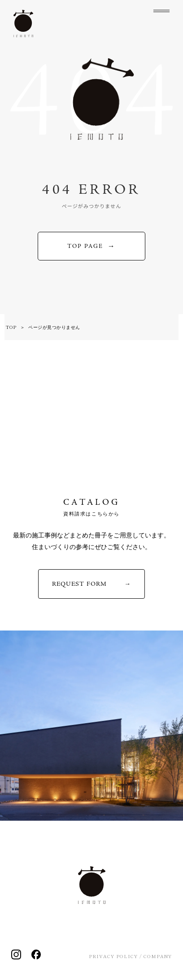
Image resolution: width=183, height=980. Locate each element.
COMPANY (158, 956)
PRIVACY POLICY (113, 956)
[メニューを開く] (161, 18)
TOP (11, 327)
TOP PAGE (85, 246)
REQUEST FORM (79, 584)
